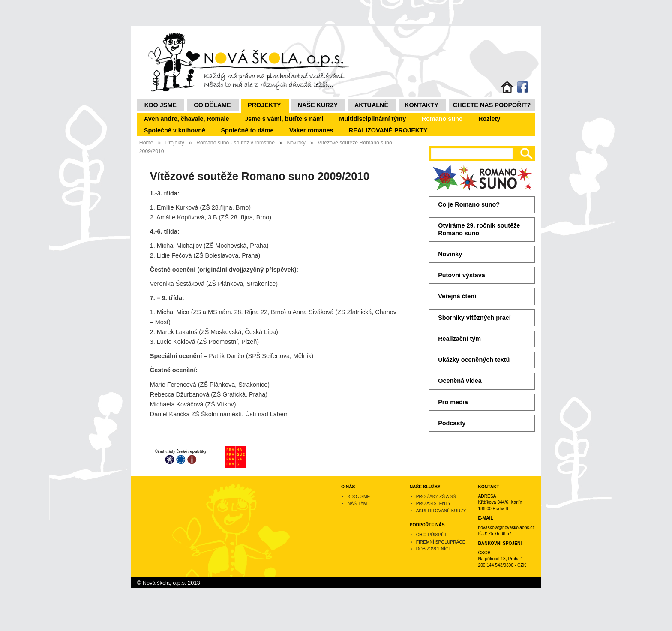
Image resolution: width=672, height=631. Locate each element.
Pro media (453, 402)
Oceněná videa (460, 381)
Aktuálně (371, 105)
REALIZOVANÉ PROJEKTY (388, 130)
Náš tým (357, 503)
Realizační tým (459, 339)
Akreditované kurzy (441, 511)
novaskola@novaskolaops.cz (506, 527)
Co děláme (212, 105)
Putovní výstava (462, 275)
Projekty (264, 105)
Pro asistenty (433, 503)
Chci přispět (432, 535)
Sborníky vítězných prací (474, 318)
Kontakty (421, 105)
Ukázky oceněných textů (474, 360)
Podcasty (452, 423)
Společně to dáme (247, 130)
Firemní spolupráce (441, 542)
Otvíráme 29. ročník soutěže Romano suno (479, 229)
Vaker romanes (311, 130)
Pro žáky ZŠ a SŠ (436, 497)
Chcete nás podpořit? (492, 105)
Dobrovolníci (433, 549)
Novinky (450, 254)
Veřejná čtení (457, 296)
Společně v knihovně (175, 130)
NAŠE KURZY (318, 105)
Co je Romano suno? (469, 204)
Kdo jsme (160, 105)
